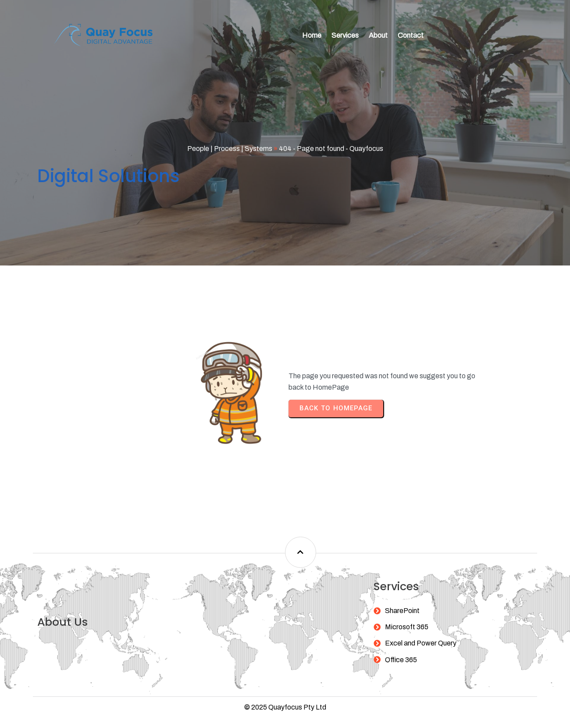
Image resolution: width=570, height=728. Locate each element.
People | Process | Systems (230, 147)
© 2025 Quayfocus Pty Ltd (285, 691)
